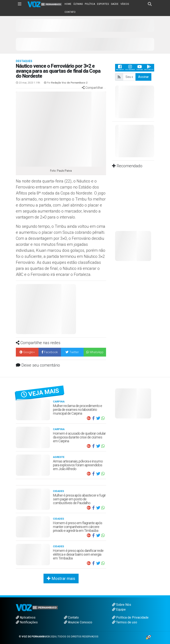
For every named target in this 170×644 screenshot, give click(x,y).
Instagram (130, 68)
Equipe (119, 609)
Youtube (140, 68)
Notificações (27, 622)
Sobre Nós (122, 605)
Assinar (143, 77)
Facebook (120, 68)
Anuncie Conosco (78, 622)
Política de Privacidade (130, 617)
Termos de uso (125, 622)
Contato (71, 617)
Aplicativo (149, 68)
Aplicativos (26, 617)
